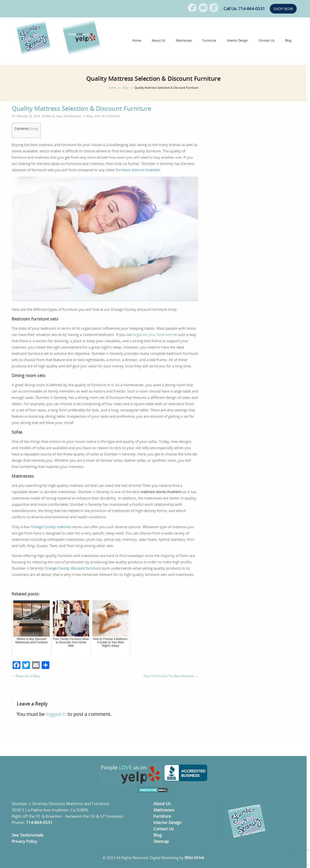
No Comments (111, 116)
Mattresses (184, 40)
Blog (288, 40)
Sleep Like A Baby (28, 676)
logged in (56, 714)
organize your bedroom (153, 334)
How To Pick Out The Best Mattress (169, 676)
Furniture (209, 40)
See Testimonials (27, 835)
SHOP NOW (283, 9)
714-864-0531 (39, 822)
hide (34, 129)
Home (137, 40)
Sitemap (161, 841)
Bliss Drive (194, 857)
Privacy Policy (24, 841)
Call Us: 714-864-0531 (244, 9)
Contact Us (267, 40)
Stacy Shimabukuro (69, 116)
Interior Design (237, 40)
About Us (159, 40)
